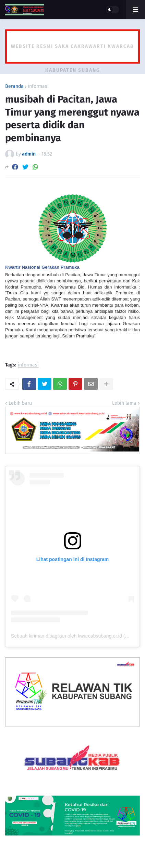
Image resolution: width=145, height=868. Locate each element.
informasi (38, 86)
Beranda (14, 86)
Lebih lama (124, 403)
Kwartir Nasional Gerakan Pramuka (42, 267)
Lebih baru (20, 403)
